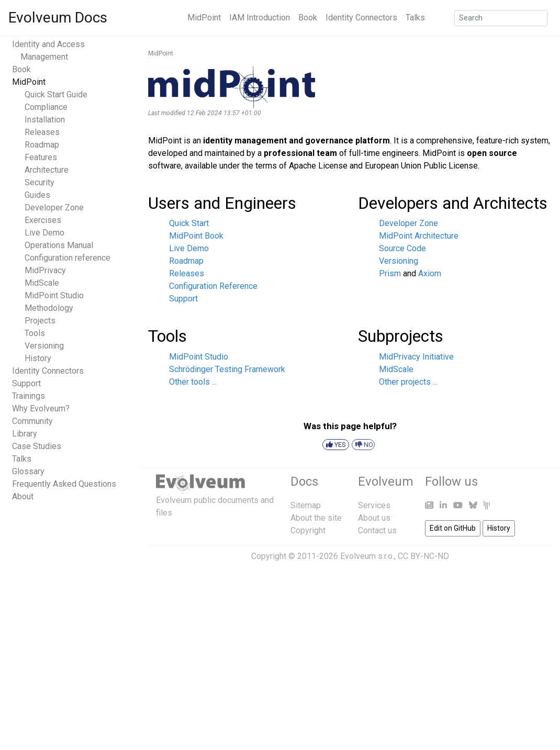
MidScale (42, 283)
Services (374, 505)
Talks (415, 18)
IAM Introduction (260, 18)
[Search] (501, 18)
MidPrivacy (45, 270)
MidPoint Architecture (419, 236)
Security (40, 182)
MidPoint (204, 18)
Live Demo (44, 233)
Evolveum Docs (58, 18)
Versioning (44, 346)
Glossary (28, 471)
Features (41, 157)
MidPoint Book (196, 236)
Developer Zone (54, 208)
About (23, 496)
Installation (45, 120)
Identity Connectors (361, 18)
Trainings (29, 396)
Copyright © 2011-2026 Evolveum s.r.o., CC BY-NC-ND (350, 556)
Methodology (49, 308)
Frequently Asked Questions (64, 484)
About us (374, 518)
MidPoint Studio (54, 295)
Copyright (308, 530)
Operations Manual (59, 245)
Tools (35, 333)
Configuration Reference (213, 286)
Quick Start (189, 223)
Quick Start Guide (56, 94)
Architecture (47, 170)
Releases (42, 132)
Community (32, 421)
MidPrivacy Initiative (416, 357)
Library (25, 434)
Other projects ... (408, 382)
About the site (316, 518)
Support (26, 383)
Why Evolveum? (41, 408)
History (38, 358)
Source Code (402, 248)
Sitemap (306, 505)
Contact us (377, 530)
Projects (40, 321)
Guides (37, 195)
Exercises (43, 220)
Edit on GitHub (453, 528)
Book (308, 18)
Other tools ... (193, 382)
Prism (390, 273)
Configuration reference (68, 258)
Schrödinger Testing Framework (227, 369)
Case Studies (37, 446)
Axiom (430, 273)
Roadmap (42, 145)
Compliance (46, 107)
